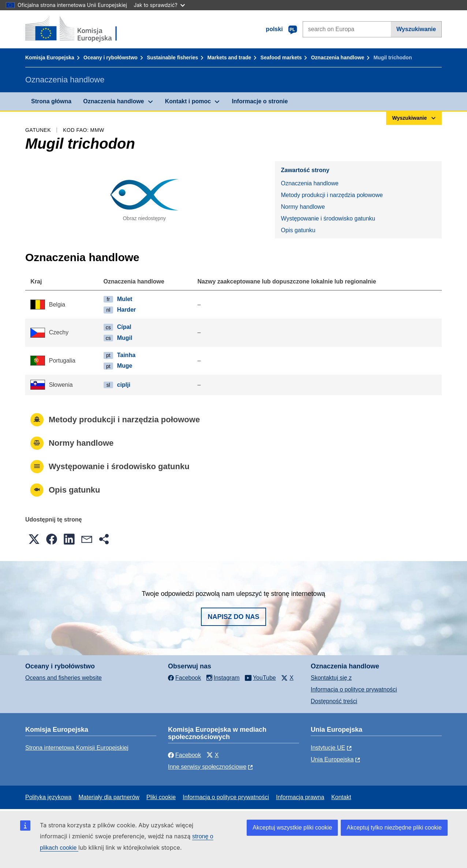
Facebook (184, 755)
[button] (34, 539)
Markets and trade (229, 58)
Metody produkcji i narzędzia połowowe (332, 195)
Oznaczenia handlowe (338, 58)
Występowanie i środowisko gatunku (328, 218)
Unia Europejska (332, 759)
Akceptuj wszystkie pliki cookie (292, 828)
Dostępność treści (334, 701)
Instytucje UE (328, 748)
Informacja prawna (300, 797)
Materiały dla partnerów (109, 797)
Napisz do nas (233, 617)
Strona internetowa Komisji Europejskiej (77, 748)
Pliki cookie (161, 797)
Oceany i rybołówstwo (111, 58)
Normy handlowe (303, 207)
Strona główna (51, 101)
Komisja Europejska (50, 58)
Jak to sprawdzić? (159, 5)
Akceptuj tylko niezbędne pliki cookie (394, 828)
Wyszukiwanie (416, 29)
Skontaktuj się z (331, 678)
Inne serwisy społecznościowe (207, 767)
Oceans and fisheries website (63, 678)
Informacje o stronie (260, 101)
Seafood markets (281, 58)
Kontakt (341, 797)
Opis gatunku (298, 230)
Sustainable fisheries (172, 58)
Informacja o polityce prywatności (354, 689)
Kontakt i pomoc (188, 101)
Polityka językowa (48, 797)
